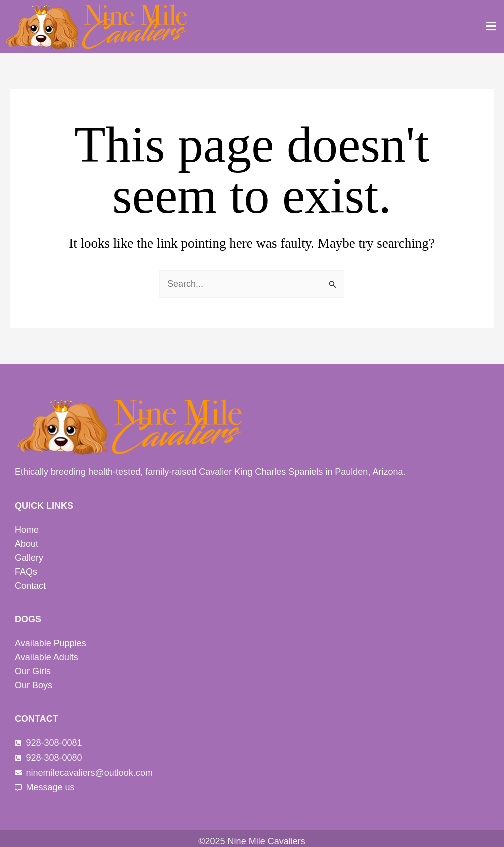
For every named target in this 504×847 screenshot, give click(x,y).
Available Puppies (51, 643)
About (27, 544)
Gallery (29, 558)
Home (27, 530)
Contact (30, 586)
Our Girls (33, 671)
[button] (491, 27)
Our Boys (34, 685)
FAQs (26, 572)
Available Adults (47, 657)
